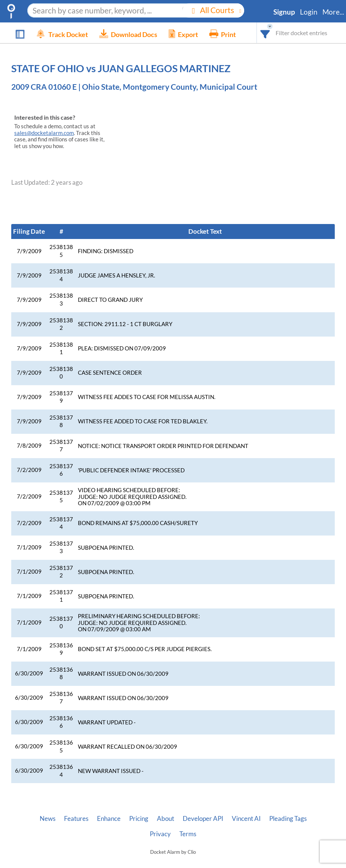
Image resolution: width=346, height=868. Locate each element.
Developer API (203, 819)
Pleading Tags (288, 819)
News (48, 819)
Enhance (109, 819)
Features (76, 819)
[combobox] (265, 33)
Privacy (160, 834)
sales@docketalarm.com (44, 133)
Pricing (139, 819)
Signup (284, 12)
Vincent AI (246, 819)
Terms (188, 834)
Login (309, 12)
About (166, 819)
